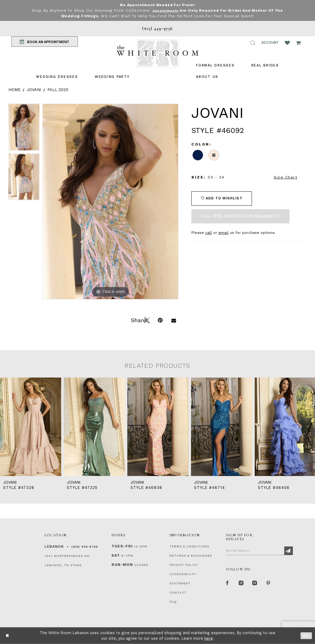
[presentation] (31, 427)
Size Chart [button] (285, 177)
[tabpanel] (24, 129)
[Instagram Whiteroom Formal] (241, 584)
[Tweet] (146, 320)
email (223, 233)
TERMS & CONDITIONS (189, 546)
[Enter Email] (259, 550)
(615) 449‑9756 (85, 547)
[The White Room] (157, 53)
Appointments (165, 10)
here (209, 638)
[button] (253, 43)
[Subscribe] (289, 551)
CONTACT (178, 592)
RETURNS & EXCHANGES (191, 556)
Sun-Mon (122, 565)
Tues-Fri (122, 546)
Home (14, 90)
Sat (116, 555)
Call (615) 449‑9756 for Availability (240, 216)
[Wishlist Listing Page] (287, 43)
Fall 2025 (58, 90)
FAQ (173, 602)
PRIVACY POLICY (184, 565)
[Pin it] (160, 320)
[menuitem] (57, 77)
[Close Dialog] (8, 636)
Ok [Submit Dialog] (306, 636)
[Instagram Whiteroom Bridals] (255, 584)
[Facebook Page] (228, 584)
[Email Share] (173, 320)
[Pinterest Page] (269, 584)
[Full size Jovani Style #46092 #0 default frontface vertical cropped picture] (110, 202)
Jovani (34, 90)
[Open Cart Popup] (298, 43)
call (209, 233)
